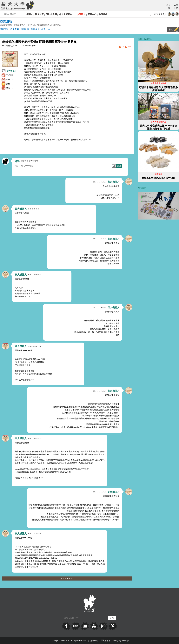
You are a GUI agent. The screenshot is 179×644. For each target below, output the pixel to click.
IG (103, 626)
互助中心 (92, 14)
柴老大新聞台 (66, 14)
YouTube (94, 626)
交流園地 (81, 14)
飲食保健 (15, 29)
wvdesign (126, 641)
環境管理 (4, 29)
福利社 (30, 14)
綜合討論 (46, 29)
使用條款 (94, 641)
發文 (171, 29)
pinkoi (113, 626)
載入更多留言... (67, 578)
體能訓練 (25, 29)
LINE (76, 626)
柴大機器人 (11, 71)
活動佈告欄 (51, 14)
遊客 (17, 161)
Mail (85, 626)
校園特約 (103, 14)
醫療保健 (35, 29)
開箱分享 (39, 14)
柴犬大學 (17, 5)
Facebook (66, 626)
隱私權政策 (106, 641)
